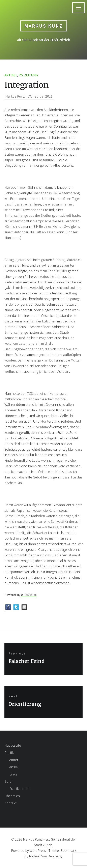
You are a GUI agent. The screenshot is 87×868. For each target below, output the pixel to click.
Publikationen (20, 789)
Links (13, 774)
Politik (9, 753)
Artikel (11, 75)
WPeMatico (29, 595)
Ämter (14, 760)
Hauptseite (13, 745)
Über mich (12, 796)
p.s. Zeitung (28, 75)
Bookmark (68, 850)
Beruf (9, 781)
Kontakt (10, 803)
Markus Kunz (44, 26)
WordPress (38, 850)
